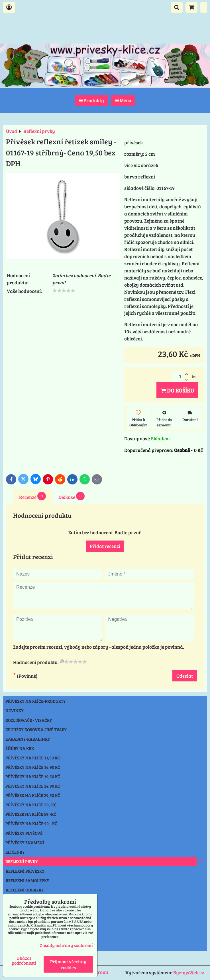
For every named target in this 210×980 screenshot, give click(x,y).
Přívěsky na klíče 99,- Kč (31, 823)
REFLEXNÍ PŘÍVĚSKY (25, 871)
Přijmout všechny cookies (68, 964)
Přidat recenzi (105, 546)
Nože (11, 918)
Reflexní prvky (106, 861)
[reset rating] (62, 661)
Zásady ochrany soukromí (66, 945)
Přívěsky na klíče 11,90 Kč (33, 758)
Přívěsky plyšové (24, 833)
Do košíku (177, 390)
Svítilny (15, 909)
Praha (12, 946)
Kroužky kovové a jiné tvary (36, 730)
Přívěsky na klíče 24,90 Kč (33, 786)
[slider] (64, 291)
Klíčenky (15, 852)
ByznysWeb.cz (189, 972)
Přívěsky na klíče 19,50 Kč (33, 776)
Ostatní (14, 927)
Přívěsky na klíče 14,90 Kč (33, 767)
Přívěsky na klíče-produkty (36, 701)
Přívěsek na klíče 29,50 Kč (33, 795)
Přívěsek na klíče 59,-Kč (31, 814)
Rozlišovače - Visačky (29, 720)
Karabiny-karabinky (28, 739)
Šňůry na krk (20, 748)
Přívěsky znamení (25, 843)
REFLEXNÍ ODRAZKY (25, 890)
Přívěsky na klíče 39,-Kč (31, 805)
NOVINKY (15, 710)
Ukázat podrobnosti (24, 960)
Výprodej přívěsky (26, 937)
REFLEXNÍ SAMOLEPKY (27, 880)
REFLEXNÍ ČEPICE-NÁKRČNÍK (33, 899)
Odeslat (185, 676)
